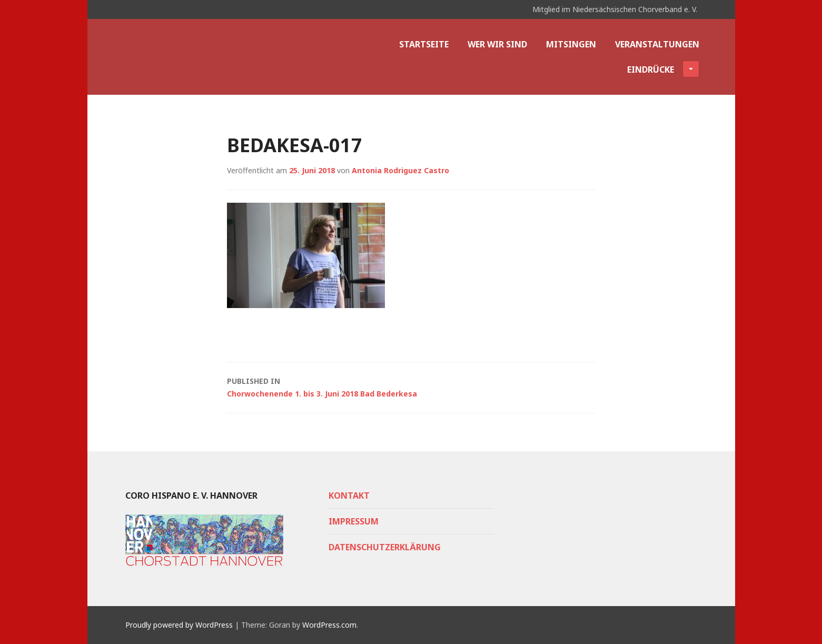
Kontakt (349, 496)
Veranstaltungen (657, 44)
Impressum (354, 521)
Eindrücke (663, 69)
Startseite (424, 44)
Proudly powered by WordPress (179, 625)
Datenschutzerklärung (385, 547)
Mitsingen (571, 44)
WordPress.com (329, 625)
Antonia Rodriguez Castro (400, 170)
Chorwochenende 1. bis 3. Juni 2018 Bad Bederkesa (411, 387)
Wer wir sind (497, 44)
